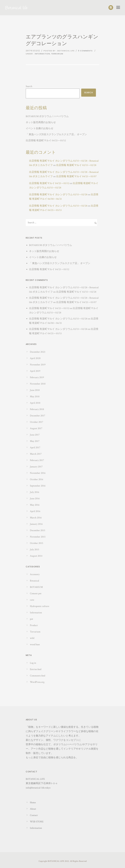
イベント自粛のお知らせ (40, 128)
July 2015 (35, 550)
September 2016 (38, 486)
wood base (35, 644)
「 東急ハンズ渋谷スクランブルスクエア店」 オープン (56, 134)
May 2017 (35, 441)
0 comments (85, 51)
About (33, 809)
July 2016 (35, 492)
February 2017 (37, 460)
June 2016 (35, 499)
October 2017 (37, 422)
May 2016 (35, 505)
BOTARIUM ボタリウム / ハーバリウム (47, 116)
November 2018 (38, 384)
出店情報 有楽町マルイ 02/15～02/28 (76, 165)
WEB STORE (37, 822)
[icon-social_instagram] (111, 8)
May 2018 (35, 397)
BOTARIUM (36, 587)
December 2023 (38, 352)
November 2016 (38, 473)
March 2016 (36, 518)
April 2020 (35, 358)
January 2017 (36, 467)
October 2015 (37, 543)
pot (32, 619)
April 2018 (35, 403)
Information (42, 54)
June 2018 (35, 390)
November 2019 (38, 365)
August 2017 (36, 428)
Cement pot (36, 593)
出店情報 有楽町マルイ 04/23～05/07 (76, 176)
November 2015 (38, 537)
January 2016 (36, 524)
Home (33, 802)
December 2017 (38, 416)
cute (32, 600)
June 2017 (35, 435)
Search (29, 86)
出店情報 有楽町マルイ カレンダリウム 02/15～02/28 (58, 195)
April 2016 (35, 511)
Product (34, 625)
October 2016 (37, 479)
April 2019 (35, 371)
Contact (34, 815)
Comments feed (38, 676)
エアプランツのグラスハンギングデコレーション (62, 40)
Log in (33, 663)
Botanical (35, 581)
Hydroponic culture (40, 606)
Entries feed (36, 669)
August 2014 (36, 556)
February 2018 (37, 409)
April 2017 (35, 448)
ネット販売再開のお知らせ (41, 122)
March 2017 (36, 454)
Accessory (35, 574)
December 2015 (38, 530)
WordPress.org (37, 682)
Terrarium (57, 54)
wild (32, 638)
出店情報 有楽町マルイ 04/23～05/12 (46, 141)
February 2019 (37, 377)
